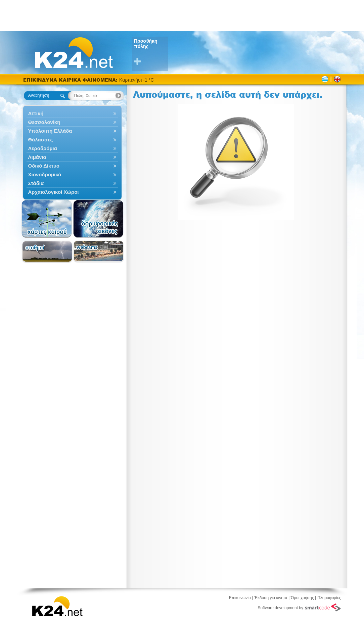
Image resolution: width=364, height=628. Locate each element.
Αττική (72, 113)
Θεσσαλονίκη (72, 122)
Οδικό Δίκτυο (72, 166)
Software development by (299, 608)
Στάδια (72, 183)
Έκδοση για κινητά (271, 598)
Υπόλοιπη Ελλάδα (72, 131)
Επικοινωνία (240, 598)
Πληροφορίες (329, 598)
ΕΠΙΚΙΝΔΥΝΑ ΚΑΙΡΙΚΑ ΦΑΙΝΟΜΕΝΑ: (71, 80)
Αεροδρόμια (72, 148)
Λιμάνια (72, 157)
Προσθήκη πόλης (151, 52)
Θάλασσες (72, 140)
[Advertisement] (182, 15)
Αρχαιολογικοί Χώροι (72, 192)
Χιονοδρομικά (72, 174)
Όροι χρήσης (302, 598)
